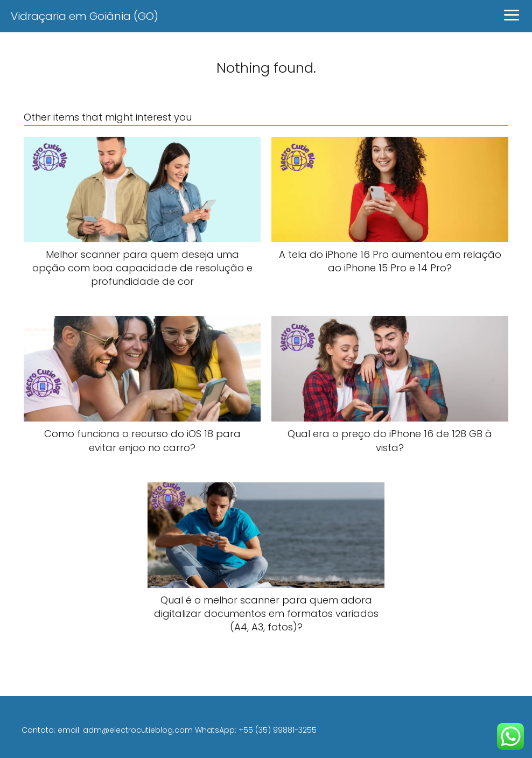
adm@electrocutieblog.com (138, 730)
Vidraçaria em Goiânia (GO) (85, 16)
